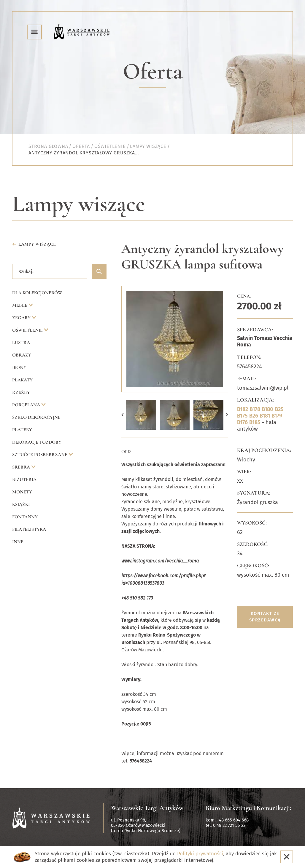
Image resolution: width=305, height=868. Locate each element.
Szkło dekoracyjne (36, 417)
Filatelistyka (29, 529)
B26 (254, 416)
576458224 (250, 367)
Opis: (127, 452)
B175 (242, 416)
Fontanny (25, 517)
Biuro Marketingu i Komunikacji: (248, 808)
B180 (267, 409)
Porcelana (27, 405)
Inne (18, 542)
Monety (22, 492)
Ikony (19, 367)
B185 (255, 422)
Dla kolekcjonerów (37, 293)
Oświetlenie (28, 330)
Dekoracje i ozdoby (37, 442)
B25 (279, 409)
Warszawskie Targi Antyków (147, 808)
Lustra (21, 343)
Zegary (22, 318)
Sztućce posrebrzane (40, 455)
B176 (242, 422)
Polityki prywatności (200, 854)
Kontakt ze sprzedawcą (265, 617)
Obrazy (22, 355)
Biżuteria (24, 479)
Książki (21, 504)
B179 (277, 416)
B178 (255, 409)
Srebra (22, 467)
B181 (265, 416)
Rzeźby (21, 392)
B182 (243, 409)
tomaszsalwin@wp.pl (263, 388)
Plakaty (22, 380)
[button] (123, 415)
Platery (22, 430)
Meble (20, 305)
